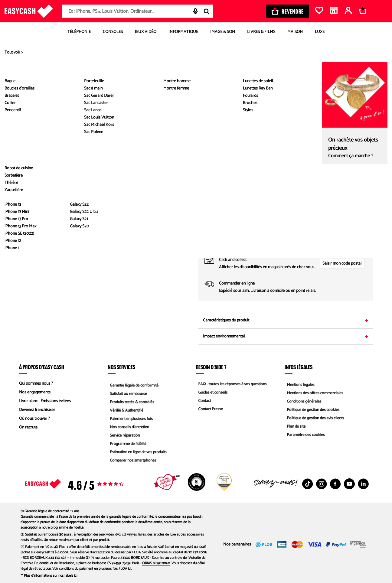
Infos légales (299, 367)
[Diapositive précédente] (27, 68)
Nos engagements (35, 392)
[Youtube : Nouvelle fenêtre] (349, 484)
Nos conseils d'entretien (128, 427)
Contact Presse (209, 410)
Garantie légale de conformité (133, 384)
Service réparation (123, 436)
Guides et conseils (211, 392)
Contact (203, 401)
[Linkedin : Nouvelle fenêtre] (363, 484)
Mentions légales (299, 384)
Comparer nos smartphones (132, 462)
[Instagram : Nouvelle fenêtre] (322, 484)
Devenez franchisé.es (37, 410)
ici (129, 569)
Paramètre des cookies (305, 436)
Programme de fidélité (127, 445)
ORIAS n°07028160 (156, 563)
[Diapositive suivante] (27, 184)
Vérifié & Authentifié (125, 410)
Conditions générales (303, 401)
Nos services (121, 367)
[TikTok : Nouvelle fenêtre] (308, 484)
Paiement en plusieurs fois (130, 419)
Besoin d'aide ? (211, 367)
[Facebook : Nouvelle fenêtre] (335, 484)
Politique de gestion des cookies (312, 410)
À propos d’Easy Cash (42, 367)
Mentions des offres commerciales (314, 392)
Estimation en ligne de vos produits (137, 454)
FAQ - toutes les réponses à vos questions (232, 384)
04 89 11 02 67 (329, 244)
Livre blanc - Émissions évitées (45, 401)
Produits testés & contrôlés (131, 401)
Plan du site (294, 427)
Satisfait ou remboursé (127, 392)
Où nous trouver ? (34, 419)
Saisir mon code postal (342, 264)
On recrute (28, 427)
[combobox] (138, 11)
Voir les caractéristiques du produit (106, 198)
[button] (27, 128)
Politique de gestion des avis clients (315, 419)
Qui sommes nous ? (36, 384)
